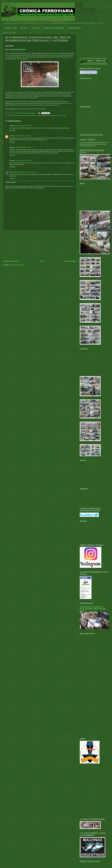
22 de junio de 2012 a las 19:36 (23, 126)
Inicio (42, 261)
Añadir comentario (11, 182)
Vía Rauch (64, 115)
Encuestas (24, 28)
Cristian (12, 136)
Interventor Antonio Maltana (29, 115)
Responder (12, 130)
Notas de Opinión (74, 28)
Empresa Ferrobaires (16, 115)
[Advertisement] (40, 245)
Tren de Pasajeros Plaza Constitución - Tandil (49, 115)
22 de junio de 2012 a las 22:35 (23, 136)
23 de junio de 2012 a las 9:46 (23, 147)
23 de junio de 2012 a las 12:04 (23, 160)
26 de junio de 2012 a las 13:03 (28, 172)
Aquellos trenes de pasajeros (54, 28)
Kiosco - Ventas (11, 28)
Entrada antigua (70, 261)
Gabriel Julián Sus (15, 172)
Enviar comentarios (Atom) (18, 265)
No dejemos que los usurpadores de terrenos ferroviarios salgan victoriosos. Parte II (93, 609)
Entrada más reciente (11, 261)
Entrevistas (36, 28)
